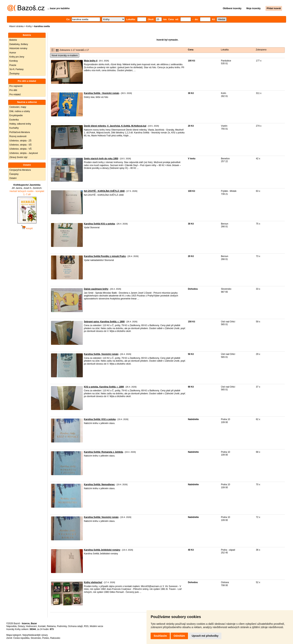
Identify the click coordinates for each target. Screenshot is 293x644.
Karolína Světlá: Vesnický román (101, 517)
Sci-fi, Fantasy (16, 69)
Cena (191, 50)
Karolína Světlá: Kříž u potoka (100, 419)
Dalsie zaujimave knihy (96, 289)
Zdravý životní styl (18, 157)
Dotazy (21, 626)
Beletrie (13, 40)
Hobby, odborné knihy (20, 124)
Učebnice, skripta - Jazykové (24, 153)
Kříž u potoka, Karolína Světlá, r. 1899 (104, 387)
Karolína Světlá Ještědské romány (102, 550)
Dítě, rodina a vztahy (20, 111)
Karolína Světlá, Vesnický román (101, 354)
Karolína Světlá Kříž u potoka (99, 224)
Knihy (29, 26)
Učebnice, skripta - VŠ (20, 149)
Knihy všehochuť (93, 582)
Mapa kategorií (14, 635)
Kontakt (42, 626)
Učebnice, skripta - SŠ (20, 145)
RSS (86, 626)
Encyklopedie (16, 115)
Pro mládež (15, 95)
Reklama (51, 626)
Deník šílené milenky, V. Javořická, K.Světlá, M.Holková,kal (115, 126)
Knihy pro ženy (17, 57)
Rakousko (55, 638)
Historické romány (18, 48)
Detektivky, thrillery (19, 44)
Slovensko (36, 638)
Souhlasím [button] (160, 636)
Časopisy (14, 174)
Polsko (46, 638)
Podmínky (62, 626)
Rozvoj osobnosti (18, 136)
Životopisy (14, 74)
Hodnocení (31, 626)
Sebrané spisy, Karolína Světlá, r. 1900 (104, 322)
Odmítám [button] (179, 636)
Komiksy (14, 61)
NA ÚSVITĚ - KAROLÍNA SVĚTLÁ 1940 (104, 191)
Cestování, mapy (18, 107)
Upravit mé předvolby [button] (205, 636)
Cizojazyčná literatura (20, 170)
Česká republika (21, 638)
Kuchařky (14, 128)
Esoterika (14, 120)
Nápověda (11, 626)
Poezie (13, 65)
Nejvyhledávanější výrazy (35, 635)
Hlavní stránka (16, 26)
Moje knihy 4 (91, 61)
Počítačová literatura (20, 132)
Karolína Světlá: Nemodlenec (99, 484)
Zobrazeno (261, 50)
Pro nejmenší (16, 86)
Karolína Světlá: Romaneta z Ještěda (103, 452)
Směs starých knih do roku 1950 (101, 159)
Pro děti (13, 90)
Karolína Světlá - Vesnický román (102, 93)
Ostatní (13, 178)
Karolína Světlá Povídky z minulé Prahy (105, 256)
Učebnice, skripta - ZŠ (20, 141)
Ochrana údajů (75, 626)
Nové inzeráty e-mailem (65, 55)
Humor (13, 53)
